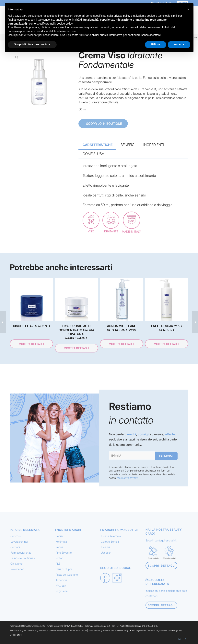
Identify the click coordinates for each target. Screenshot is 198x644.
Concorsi (16, 536)
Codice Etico (16, 635)
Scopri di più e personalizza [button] (32, 44)
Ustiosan (106, 553)
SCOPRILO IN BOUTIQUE (104, 124)
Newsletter (17, 569)
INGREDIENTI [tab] (154, 145)
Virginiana (62, 591)
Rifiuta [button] (156, 44)
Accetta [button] (179, 44)
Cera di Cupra (64, 569)
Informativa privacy (127, 478)
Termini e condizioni (78, 630)
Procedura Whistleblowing (116, 630)
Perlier (59, 536)
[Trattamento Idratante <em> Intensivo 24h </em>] (195, 322)
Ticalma (106, 547)
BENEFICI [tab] (128, 145)
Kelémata (61, 542)
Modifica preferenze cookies (53, 630)
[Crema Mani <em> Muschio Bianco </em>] (3, 322)
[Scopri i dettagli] (161, 566)
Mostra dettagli (31, 344)
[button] (188, 9)
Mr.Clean (61, 586)
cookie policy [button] (65, 24)
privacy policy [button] (122, 16)
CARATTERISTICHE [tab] (98, 145)
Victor (59, 558)
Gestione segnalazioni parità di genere (164, 630)
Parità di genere (137, 630)
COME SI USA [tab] (93, 154)
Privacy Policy (17, 630)
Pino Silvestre (64, 553)
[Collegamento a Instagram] (179, 639)
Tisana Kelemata (111, 536)
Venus (59, 547)
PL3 (58, 564)
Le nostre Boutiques (23, 558)
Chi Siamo (17, 564)
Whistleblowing (96, 630)
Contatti (15, 547)
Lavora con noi (19, 542)
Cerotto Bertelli (110, 542)
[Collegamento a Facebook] (185, 639)
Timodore (62, 580)
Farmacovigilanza (21, 553)
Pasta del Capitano (67, 575)
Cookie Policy (32, 630)
